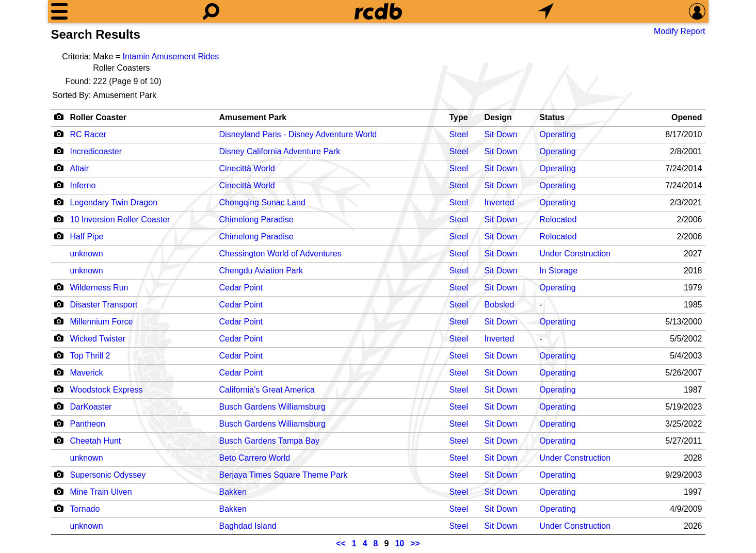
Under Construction (575, 254)
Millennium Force (102, 322)
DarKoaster (91, 407)
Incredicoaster (96, 151)
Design (498, 117)
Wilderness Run (99, 288)
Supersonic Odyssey (108, 475)
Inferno (83, 185)
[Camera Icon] (59, 134)
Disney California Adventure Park (280, 151)
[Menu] (59, 11)
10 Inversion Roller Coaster (120, 219)
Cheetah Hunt (96, 441)
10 (399, 543)
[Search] (211, 11)
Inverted (500, 202)
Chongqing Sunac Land (262, 202)
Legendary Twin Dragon (114, 202)
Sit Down (501, 134)
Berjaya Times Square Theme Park (284, 475)
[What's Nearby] (545, 11)
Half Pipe (87, 237)
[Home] (378, 11)
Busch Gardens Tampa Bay (269, 441)
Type (459, 117)
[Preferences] (697, 11)
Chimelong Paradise (256, 219)
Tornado (85, 509)
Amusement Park (253, 117)
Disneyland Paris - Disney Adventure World (298, 134)
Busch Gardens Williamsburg (272, 407)
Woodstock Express (107, 390)
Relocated (558, 219)
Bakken (233, 492)
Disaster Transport (104, 305)
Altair (79, 168)
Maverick (87, 373)
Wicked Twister (98, 339)
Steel (459, 134)
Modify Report (680, 31)
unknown (87, 254)
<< (341, 543)
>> (415, 543)
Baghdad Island (248, 526)
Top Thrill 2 (90, 356)
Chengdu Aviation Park (261, 271)
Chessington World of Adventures (280, 254)
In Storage (558, 271)
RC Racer (88, 134)
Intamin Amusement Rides (171, 56)
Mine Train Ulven (101, 492)
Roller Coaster (98, 117)
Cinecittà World (247, 168)
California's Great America (267, 390)
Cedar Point (241, 288)
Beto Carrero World (255, 458)
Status (552, 117)
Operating (557, 134)
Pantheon (88, 424)
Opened (687, 117)
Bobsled (500, 305)
